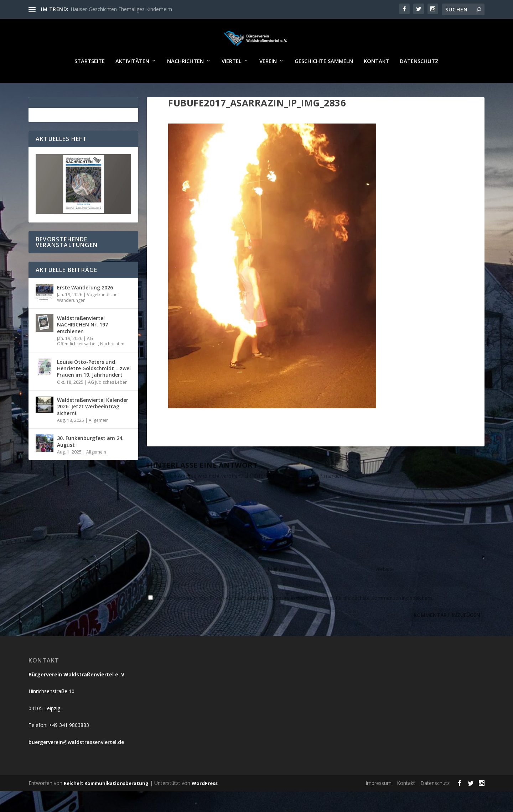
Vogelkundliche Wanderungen (87, 318)
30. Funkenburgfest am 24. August (90, 462)
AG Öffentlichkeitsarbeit (77, 362)
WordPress (205, 804)
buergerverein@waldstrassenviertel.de (76, 763)
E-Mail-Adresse (282, 590)
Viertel (232, 82)
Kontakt (376, 82)
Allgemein (99, 441)
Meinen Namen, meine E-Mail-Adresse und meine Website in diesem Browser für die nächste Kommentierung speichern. (294, 619)
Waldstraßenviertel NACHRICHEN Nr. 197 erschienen (82, 345)
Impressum (379, 804)
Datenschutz (419, 82)
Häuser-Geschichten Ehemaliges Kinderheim (121, 9)
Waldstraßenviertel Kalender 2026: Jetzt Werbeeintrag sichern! (93, 427)
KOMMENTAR (163, 509)
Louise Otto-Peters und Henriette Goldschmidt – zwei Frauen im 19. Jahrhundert (94, 389)
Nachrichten (185, 82)
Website (385, 590)
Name (156, 590)
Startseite (90, 82)
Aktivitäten (132, 82)
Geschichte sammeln (324, 82)
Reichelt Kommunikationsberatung (106, 804)
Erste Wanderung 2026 (85, 308)
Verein (268, 82)
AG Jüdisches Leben (108, 403)
